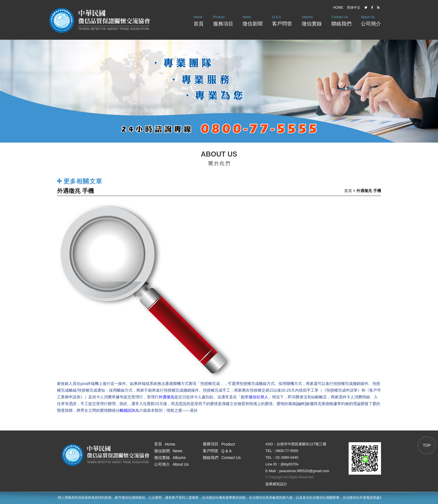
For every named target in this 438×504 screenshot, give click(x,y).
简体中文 (354, 8)
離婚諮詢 (127, 410)
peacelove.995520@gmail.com (304, 471)
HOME (338, 8)
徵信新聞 (253, 20)
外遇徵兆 (166, 397)
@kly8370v (290, 464)
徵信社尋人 (258, 397)
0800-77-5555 (287, 451)
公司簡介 (371, 20)
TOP (427, 445)
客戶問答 (282, 20)
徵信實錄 (312, 20)
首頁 (199, 20)
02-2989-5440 (287, 457)
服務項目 (223, 20)
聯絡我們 (341, 20)
